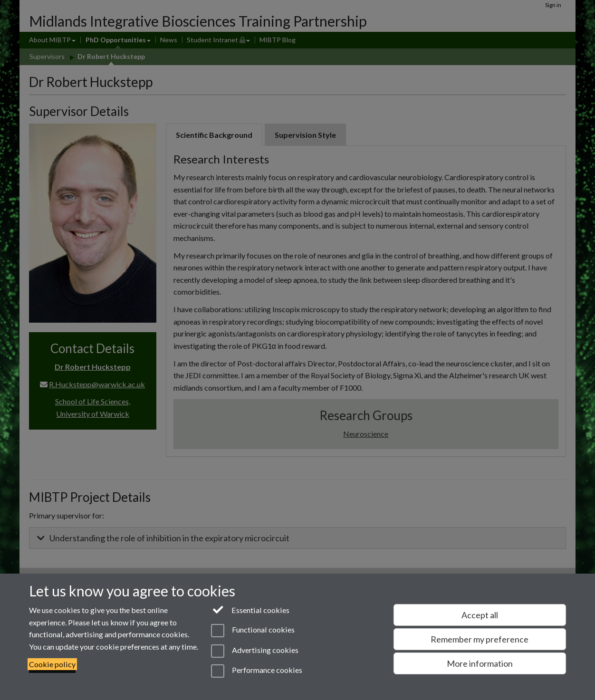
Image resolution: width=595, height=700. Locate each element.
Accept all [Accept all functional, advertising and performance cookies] (480, 615)
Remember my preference (480, 639)
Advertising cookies (254, 651)
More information (480, 663)
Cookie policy (52, 664)
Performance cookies (256, 671)
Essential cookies (250, 609)
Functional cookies (253, 631)
